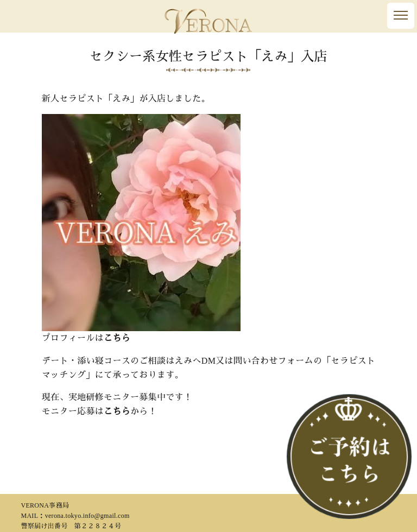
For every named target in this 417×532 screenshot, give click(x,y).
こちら (117, 338)
